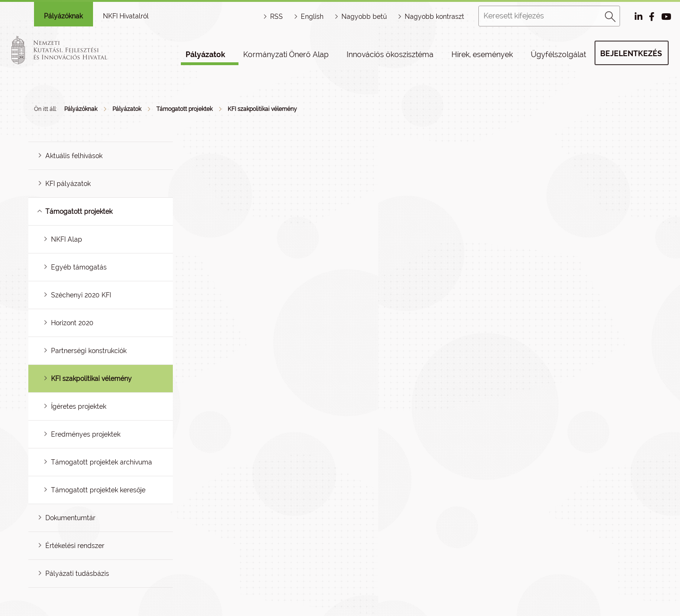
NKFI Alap (67, 239)
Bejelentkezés (631, 54)
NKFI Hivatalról (126, 16)
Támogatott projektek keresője (98, 490)
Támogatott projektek (184, 109)
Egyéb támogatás (79, 267)
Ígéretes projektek (79, 406)
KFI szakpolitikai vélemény (262, 109)
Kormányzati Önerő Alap (286, 55)
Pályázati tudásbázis (77, 574)
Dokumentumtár (70, 518)
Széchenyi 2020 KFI (81, 295)
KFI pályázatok (68, 184)
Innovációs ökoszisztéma (390, 55)
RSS (276, 17)
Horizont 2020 (72, 323)
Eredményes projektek (86, 434)
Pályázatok (205, 55)
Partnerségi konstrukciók (89, 351)
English (312, 17)
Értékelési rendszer (75, 546)
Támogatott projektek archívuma (102, 462)
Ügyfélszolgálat (558, 55)
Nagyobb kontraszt (434, 17)
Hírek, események (482, 55)
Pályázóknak (63, 16)
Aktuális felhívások (74, 156)
